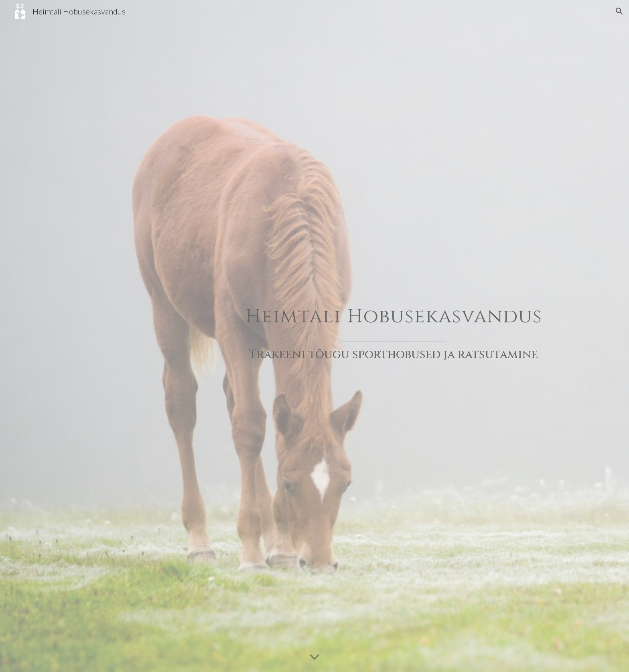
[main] (394, 336)
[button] (619, 11)
